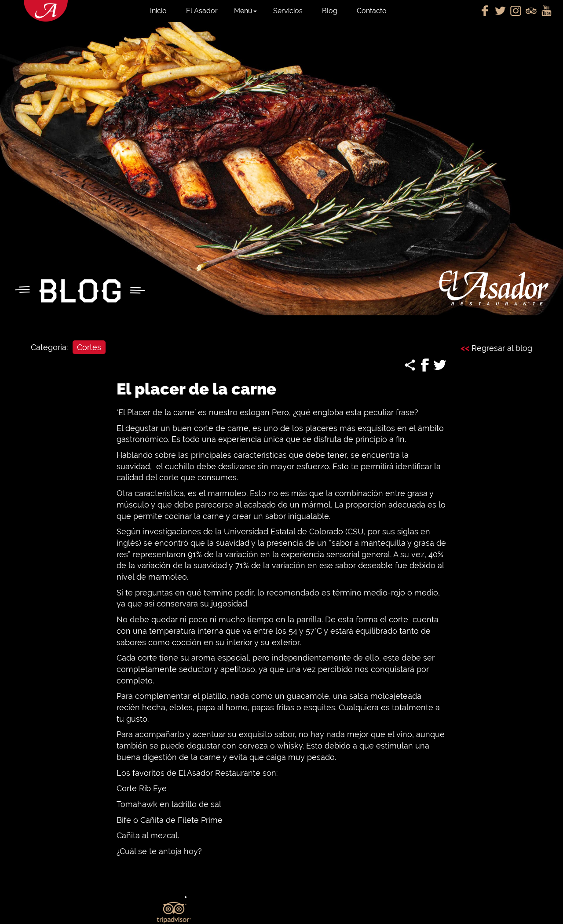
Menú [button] (245, 11)
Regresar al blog (496, 348)
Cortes (89, 347)
